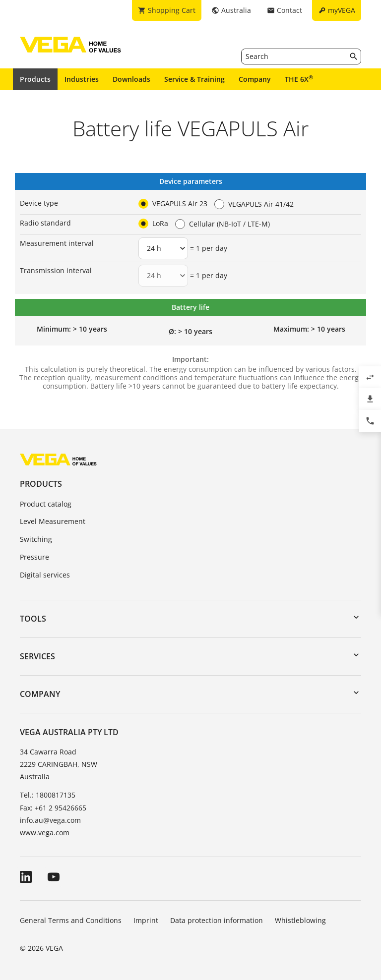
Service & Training (194, 79)
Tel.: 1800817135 (48, 795)
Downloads (131, 79)
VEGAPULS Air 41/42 (261, 204)
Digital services (45, 575)
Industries (82, 79)
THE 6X (299, 79)
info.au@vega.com (50, 820)
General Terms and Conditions (71, 920)
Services (37, 656)
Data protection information (217, 920)
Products (35, 79)
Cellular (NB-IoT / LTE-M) (229, 224)
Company (255, 79)
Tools (33, 619)
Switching (36, 539)
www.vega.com (45, 833)
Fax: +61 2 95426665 (53, 808)
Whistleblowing (300, 920)
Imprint (146, 920)
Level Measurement (53, 521)
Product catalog (46, 504)
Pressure (34, 557)
